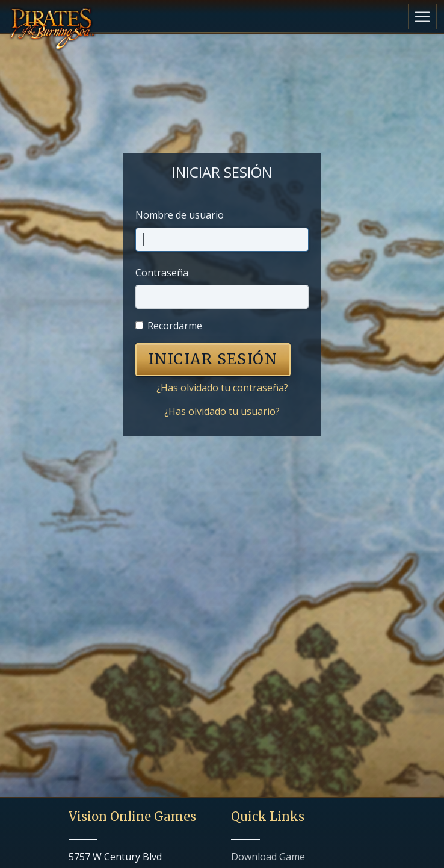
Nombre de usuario (180, 215)
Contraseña (162, 273)
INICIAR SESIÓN (213, 359)
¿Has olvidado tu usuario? (222, 411)
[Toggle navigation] (422, 17)
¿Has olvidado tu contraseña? (222, 388)
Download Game (268, 857)
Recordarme (175, 326)
